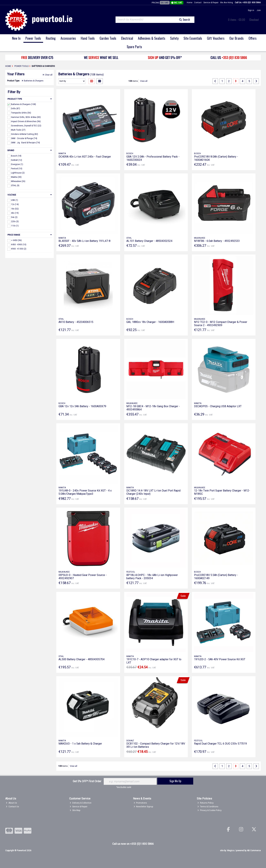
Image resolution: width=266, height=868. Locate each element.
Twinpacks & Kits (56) (21, 113)
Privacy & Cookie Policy (210, 810)
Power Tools (33, 38)
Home (190, 3)
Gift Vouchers (216, 38)
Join (259, 10)
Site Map (75, 810)
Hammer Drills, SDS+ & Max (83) (26, 117)
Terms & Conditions (208, 807)
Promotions (140, 803)
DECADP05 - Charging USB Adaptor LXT (218, 406)
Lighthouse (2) (18, 173)
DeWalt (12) (17, 160)
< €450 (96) (16, 240)
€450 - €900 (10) (19, 245)
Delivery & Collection (81, 803)
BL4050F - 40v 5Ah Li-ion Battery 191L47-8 (84, 241)
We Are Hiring (227, 3)
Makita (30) (16, 177)
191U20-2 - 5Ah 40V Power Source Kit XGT (220, 659)
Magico (231, 851)
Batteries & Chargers (33, 81)
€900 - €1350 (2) (19, 249)
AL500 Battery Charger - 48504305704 (82, 659)
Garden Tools (108, 38)
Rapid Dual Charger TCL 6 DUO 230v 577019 (220, 744)
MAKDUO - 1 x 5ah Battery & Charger (80, 744)
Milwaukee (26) (18, 181)
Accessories (68, 38)
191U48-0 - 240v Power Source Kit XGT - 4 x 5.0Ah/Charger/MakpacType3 (85, 492)
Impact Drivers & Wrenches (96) (26, 121)
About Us (11, 803)
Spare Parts (134, 47)
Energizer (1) (17, 164)
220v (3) (15, 221)
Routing (51, 38)
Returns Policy (206, 803)
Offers (253, 38)
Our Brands (236, 38)
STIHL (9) (15, 186)
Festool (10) (17, 169)
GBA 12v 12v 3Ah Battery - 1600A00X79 (82, 406)
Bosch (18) (16, 156)
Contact (198, 3)
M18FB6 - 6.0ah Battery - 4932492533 (217, 241)
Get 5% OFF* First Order (87, 781)
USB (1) (15, 200)
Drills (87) (16, 109)
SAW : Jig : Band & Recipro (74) (25, 143)
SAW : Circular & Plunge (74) (24, 138)
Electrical (127, 38)
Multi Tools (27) (18, 130)
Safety (174, 38)
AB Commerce (254, 851)
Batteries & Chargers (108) (23, 104)
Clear (47, 75)
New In (16, 38)
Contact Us (12, 807)
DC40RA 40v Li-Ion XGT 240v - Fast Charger (85, 157)
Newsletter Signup (143, 807)
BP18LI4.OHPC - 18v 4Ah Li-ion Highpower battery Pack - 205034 (152, 577)
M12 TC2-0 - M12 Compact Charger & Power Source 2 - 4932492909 (221, 324)
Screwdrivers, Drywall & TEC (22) (26, 126)
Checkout (254, 20)
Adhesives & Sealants (152, 38)
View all (144, 81)
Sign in (251, 10)
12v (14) (15, 204)
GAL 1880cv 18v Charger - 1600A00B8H (150, 322)
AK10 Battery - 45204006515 (76, 322)
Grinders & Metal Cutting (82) (25, 134)
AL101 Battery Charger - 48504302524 (149, 241)
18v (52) (15, 209)
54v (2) (14, 217)
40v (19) (15, 213)
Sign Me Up (175, 781)
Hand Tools (88, 38)
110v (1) (15, 226)
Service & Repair (211, 3)
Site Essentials (193, 38)
